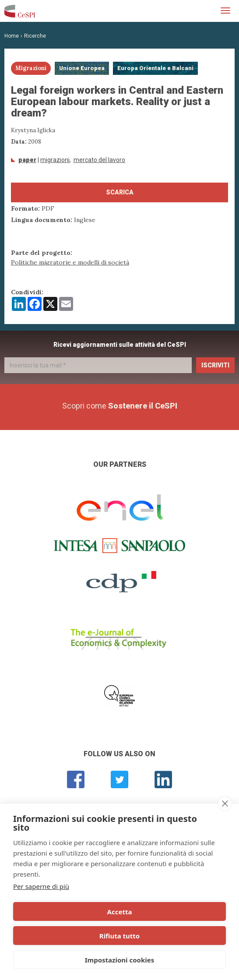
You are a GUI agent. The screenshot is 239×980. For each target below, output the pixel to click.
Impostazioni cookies (120, 960)
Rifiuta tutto (119, 936)
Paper (27, 160)
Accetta (120, 912)
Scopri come (120, 406)
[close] (225, 804)
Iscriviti (215, 365)
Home (12, 36)
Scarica (120, 192)
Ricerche (35, 36)
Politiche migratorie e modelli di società (70, 262)
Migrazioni (55, 160)
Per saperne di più (41, 886)
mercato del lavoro (99, 160)
